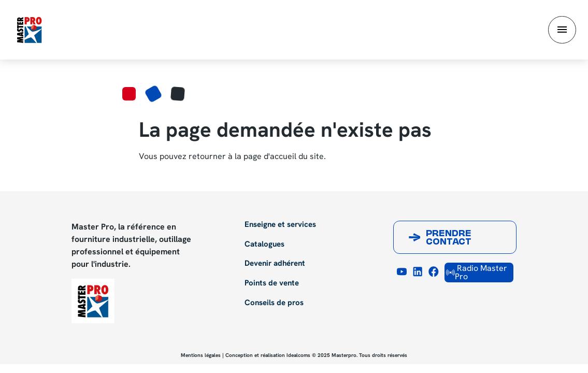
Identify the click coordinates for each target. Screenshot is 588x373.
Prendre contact (449, 238)
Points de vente (272, 283)
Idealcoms (298, 355)
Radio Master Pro (477, 272)
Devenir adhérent (275, 264)
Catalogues (264, 245)
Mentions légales (201, 355)
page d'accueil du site (284, 156)
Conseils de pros (274, 303)
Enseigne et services (280, 225)
